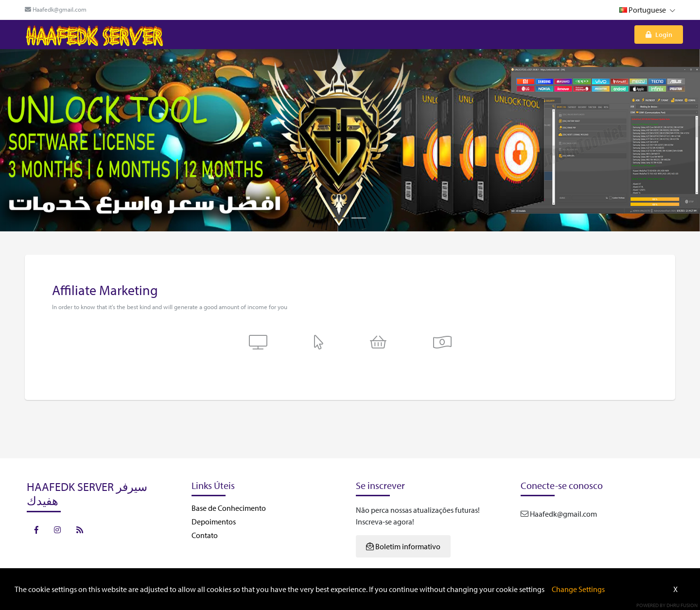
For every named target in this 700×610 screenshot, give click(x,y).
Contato (205, 535)
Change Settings (578, 589)
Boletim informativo (403, 546)
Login (659, 34)
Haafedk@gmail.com (56, 9)
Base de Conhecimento (229, 508)
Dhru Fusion (682, 605)
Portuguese (647, 10)
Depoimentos (214, 522)
